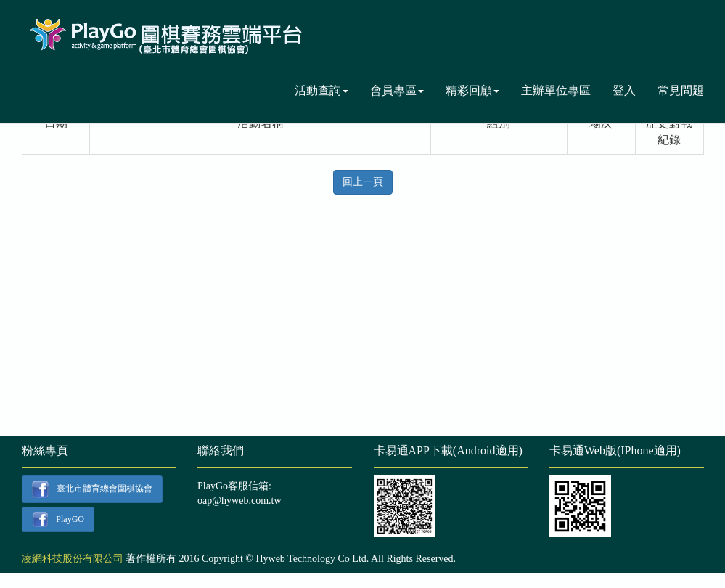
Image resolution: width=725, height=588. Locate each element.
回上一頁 (363, 182)
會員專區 (397, 90)
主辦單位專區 (556, 90)
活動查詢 (321, 90)
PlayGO (58, 520)
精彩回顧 (472, 90)
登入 (624, 90)
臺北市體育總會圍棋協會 (92, 489)
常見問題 (681, 90)
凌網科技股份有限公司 (73, 559)
